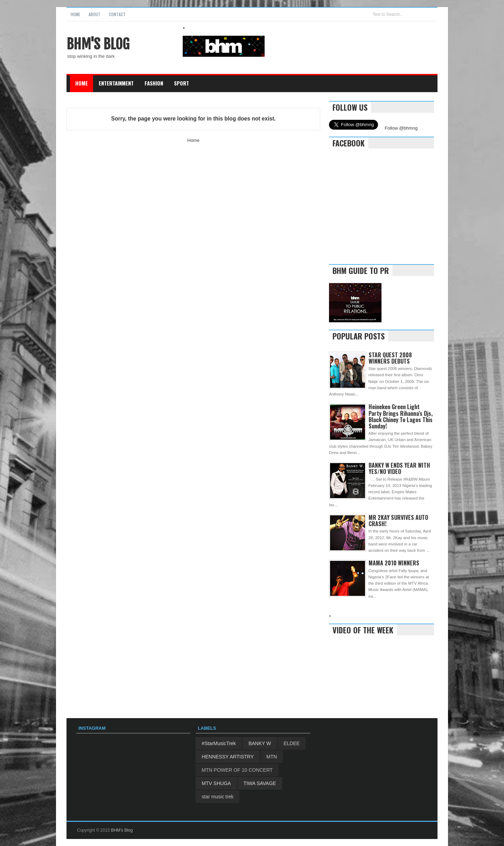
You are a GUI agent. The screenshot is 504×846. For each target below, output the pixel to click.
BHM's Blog (98, 44)
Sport (181, 83)
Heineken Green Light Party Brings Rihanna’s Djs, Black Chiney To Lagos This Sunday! (401, 416)
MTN (272, 757)
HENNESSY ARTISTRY (228, 757)
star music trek (218, 797)
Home (75, 14)
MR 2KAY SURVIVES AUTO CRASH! (398, 521)
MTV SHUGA (216, 783)
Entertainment (116, 83)
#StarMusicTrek (219, 743)
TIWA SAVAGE (260, 783)
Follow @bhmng (401, 128)
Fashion (154, 83)
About (94, 14)
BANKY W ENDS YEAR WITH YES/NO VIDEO (399, 468)
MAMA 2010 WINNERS (394, 563)
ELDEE (292, 743)
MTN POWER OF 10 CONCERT (237, 770)
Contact (117, 14)
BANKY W (260, 743)
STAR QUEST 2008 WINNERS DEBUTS (390, 358)
